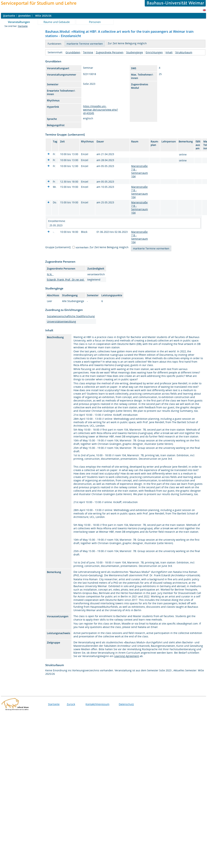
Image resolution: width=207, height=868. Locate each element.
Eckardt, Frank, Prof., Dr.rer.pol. (66, 280)
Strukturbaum (184, 52)
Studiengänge (135, 52)
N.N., (50, 274)
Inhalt (169, 52)
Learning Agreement (127, 656)
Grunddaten (73, 52)
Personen (95, 22)
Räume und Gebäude (57, 22)
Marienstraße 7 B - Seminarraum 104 (140, 171)
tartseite (9, 16)
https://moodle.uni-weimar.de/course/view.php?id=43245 (100, 110)
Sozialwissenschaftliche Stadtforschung (71, 316)
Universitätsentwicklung (61, 321)
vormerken (82, 247)
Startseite (23, 26)
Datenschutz (126, 704)
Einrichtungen (154, 52)
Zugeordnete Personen (110, 52)
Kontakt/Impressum (97, 704)
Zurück (71, 704)
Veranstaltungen (19, 22)
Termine (88, 52)
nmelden (24, 16)
